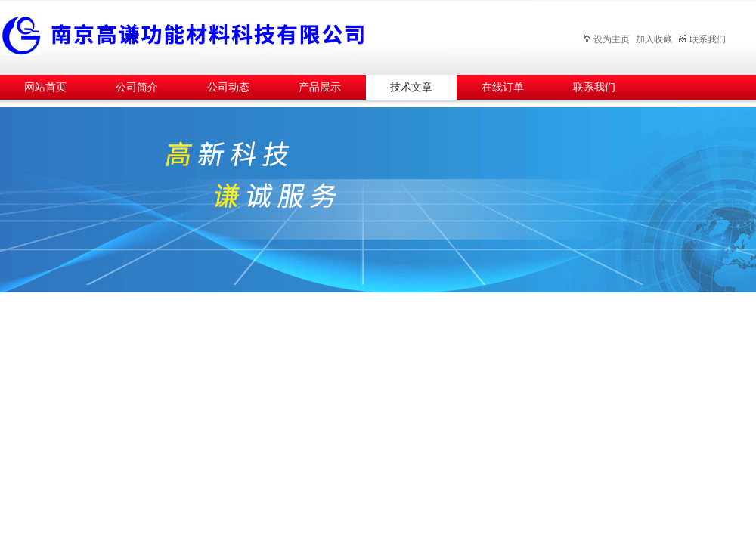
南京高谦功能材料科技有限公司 (265, 35)
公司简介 (137, 87)
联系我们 (702, 39)
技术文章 (411, 87)
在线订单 (503, 87)
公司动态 (228, 87)
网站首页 (45, 87)
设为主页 (606, 39)
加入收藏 (654, 39)
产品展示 (320, 87)
